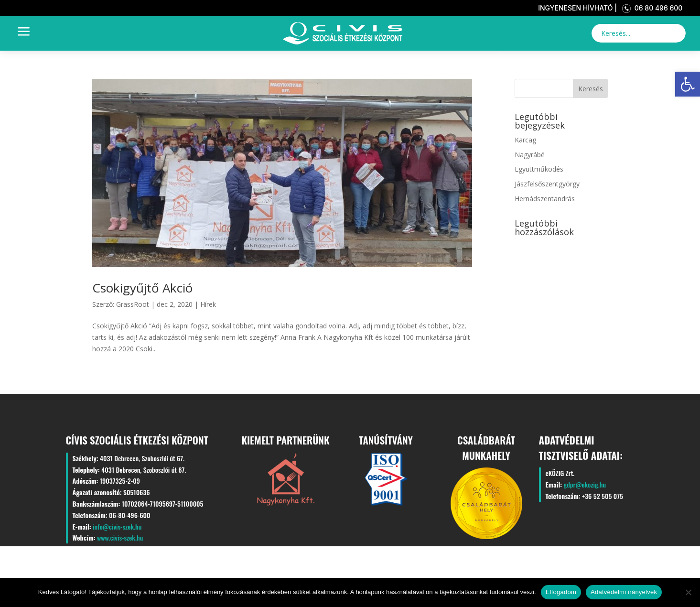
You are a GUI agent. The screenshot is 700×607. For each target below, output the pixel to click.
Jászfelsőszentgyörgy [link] (547, 184)
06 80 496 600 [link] (651, 8)
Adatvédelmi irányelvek (624, 592)
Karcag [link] (525, 140)
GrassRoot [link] (133, 304)
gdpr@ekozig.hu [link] (585, 484)
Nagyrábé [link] (530, 155)
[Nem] (688, 592)
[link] (688, 84)
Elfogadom (561, 592)
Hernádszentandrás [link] (545, 199)
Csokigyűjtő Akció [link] (142, 288)
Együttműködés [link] (539, 169)
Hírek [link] (208, 304)
